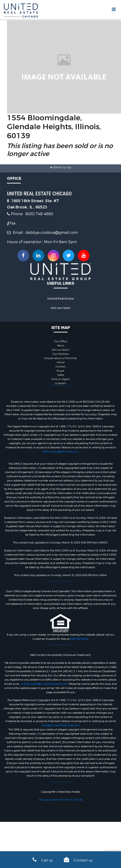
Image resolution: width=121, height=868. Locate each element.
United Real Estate (61, 299)
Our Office (61, 341)
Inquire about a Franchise (60, 358)
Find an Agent (61, 379)
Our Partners (61, 354)
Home (61, 362)
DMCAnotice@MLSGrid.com (60, 452)
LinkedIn (60, 383)
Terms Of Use (74, 800)
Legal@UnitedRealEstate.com (61, 725)
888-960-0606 (79, 639)
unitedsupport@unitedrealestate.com (44, 684)
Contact (60, 367)
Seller (61, 375)
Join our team (60, 308)
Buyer (60, 371)
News (61, 346)
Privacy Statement (51, 800)
